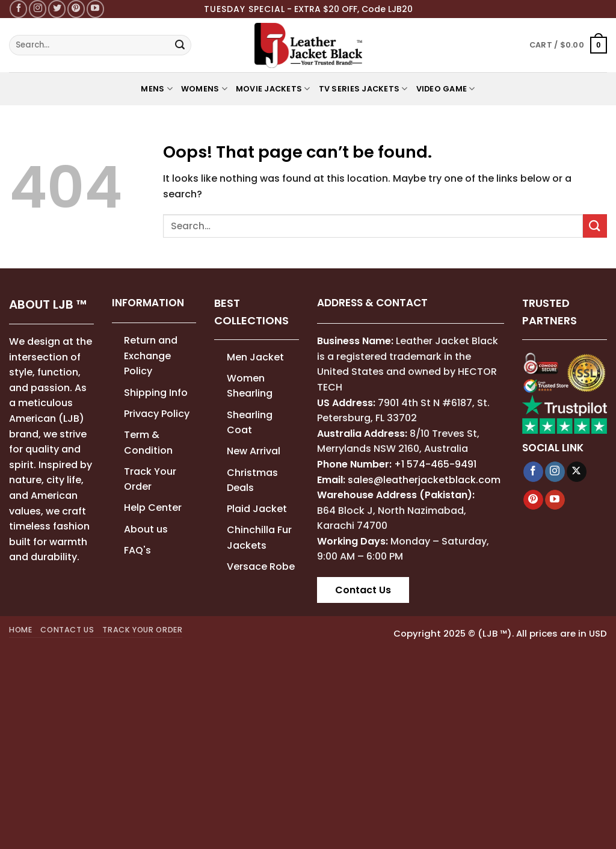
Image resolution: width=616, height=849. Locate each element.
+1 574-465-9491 (435, 464)
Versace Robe (261, 567)
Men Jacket (255, 357)
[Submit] (180, 45)
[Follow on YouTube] (95, 9)
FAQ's (137, 550)
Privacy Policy (157, 414)
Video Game (446, 89)
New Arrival (254, 451)
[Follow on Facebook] (18, 9)
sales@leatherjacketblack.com (424, 480)
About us (146, 529)
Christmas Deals (252, 480)
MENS (156, 89)
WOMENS (204, 89)
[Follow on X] (577, 472)
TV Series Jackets (363, 89)
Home (21, 630)
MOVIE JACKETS (273, 89)
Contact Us (363, 590)
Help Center (153, 508)
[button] (568, 45)
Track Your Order (150, 479)
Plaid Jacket (257, 509)
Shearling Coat (250, 423)
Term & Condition (148, 443)
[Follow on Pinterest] (76, 9)
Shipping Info (156, 393)
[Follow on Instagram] (38, 9)
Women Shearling (250, 386)
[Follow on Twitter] (57, 9)
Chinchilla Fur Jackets (259, 538)
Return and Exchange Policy (151, 356)
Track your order (142, 630)
